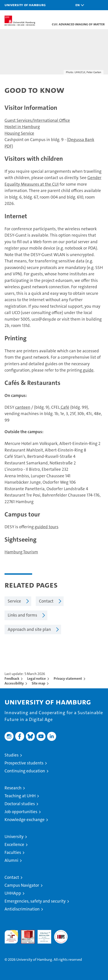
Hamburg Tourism (21, 552)
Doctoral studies (20, 804)
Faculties (13, 852)
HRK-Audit (42, 935)
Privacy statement (68, 679)
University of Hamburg (25, 5)
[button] (79, 5)
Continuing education (25, 771)
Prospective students (24, 763)
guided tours (47, 527)
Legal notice (36, 679)
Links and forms (22, 615)
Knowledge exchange (25, 820)
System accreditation (61, 935)
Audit (25, 932)
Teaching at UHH (20, 796)
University (14, 837)
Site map (38, 683)
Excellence (14, 844)
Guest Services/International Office (37, 120)
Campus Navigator (22, 885)
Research (13, 788)
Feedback (12, 679)
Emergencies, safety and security (35, 901)
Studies (12, 755)
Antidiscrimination (22, 909)
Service (14, 601)
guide (88, 370)
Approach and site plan (29, 629)
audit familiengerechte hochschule (11, 937)
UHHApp (13, 893)
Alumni (11, 860)
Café (65, 407)
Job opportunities (21, 812)
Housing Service (19, 133)
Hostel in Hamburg (22, 127)
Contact (46, 601)
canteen (23, 407)
